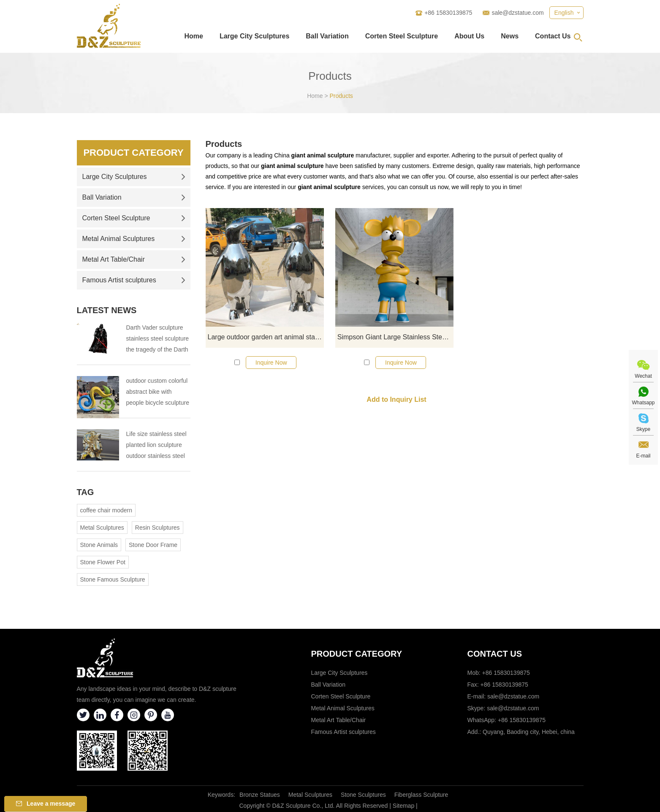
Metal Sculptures (102, 528)
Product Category (133, 153)
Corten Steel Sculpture (402, 36)
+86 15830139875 (522, 720)
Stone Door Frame (153, 545)
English (564, 13)
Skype (643, 429)
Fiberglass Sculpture (421, 795)
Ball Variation (327, 36)
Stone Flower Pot (103, 562)
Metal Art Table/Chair (134, 259)
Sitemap (403, 806)
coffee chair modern (106, 510)
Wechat (643, 376)
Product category (357, 654)
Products (341, 96)
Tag (86, 492)
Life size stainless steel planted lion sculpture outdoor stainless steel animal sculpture (156, 446)
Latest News (107, 310)
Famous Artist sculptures (134, 280)
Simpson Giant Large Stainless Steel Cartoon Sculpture (395, 337)
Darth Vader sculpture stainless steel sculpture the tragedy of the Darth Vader (158, 340)
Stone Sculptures (363, 795)
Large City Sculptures (254, 36)
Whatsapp (643, 403)
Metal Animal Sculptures (134, 239)
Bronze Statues (260, 795)
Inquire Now (271, 363)
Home (193, 36)
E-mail (643, 456)
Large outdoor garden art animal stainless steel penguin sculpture (266, 337)
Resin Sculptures (158, 528)
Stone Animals (99, 545)
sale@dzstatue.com (517, 13)
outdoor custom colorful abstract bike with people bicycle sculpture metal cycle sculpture (158, 393)
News (510, 36)
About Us (469, 36)
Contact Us (553, 36)
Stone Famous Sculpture (113, 579)
